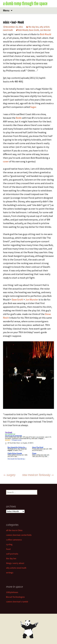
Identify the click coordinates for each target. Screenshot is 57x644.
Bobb (19, 118)
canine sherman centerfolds (19, 535)
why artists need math (16, 568)
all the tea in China (14, 530)
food (8, 549)
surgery (9, 475)
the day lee (34, 27)
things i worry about (15, 563)
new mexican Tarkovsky (38, 475)
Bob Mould (23, 30)
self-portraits (12, 554)
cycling (9, 544)
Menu (6, 11)
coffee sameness (14, 540)
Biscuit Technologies (15, 597)
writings (10, 573)
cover (6, 161)
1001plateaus (12, 592)
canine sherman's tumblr (17, 602)
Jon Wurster (45, 30)
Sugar (33, 107)
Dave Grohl (34, 30)
